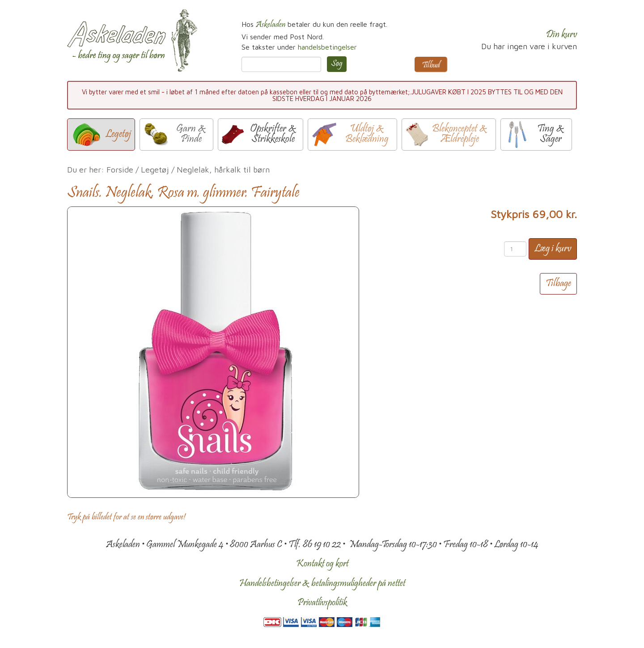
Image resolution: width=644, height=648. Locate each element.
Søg (337, 64)
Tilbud (431, 66)
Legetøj (155, 170)
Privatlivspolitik (322, 603)
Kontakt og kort (322, 564)
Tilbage (558, 284)
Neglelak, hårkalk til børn (223, 170)
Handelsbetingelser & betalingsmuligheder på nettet (322, 584)
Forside (120, 170)
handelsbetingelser (327, 47)
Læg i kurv (553, 249)
